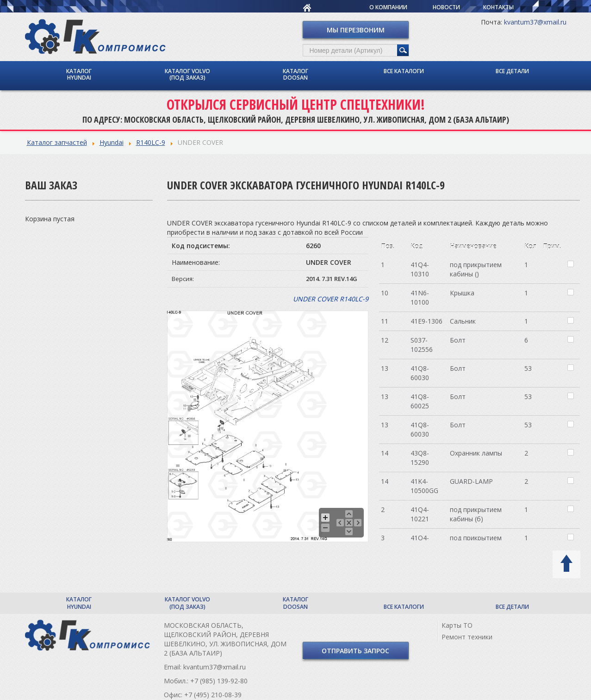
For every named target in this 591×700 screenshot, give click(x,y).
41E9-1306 (426, 321)
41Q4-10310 (420, 269)
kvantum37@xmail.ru (535, 22)
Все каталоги (404, 71)
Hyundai (112, 142)
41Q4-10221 (420, 514)
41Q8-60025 (420, 401)
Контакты (498, 7)
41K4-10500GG (424, 486)
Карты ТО (457, 625)
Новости (446, 7)
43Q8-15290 (420, 458)
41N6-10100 (420, 297)
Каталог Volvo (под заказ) (187, 74)
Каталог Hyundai (79, 74)
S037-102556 (422, 345)
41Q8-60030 (420, 373)
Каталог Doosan (295, 74)
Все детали (512, 71)
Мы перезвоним (356, 30)
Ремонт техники (467, 637)
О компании (388, 7)
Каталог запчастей (57, 142)
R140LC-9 (151, 142)
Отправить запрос (355, 651)
